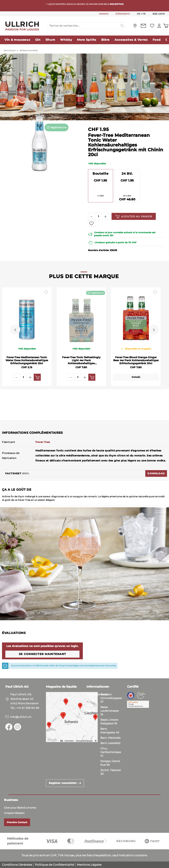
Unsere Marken (14, 813)
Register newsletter (65, 783)
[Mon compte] (158, 26)
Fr (144, 14)
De (139, 14)
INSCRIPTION (117, 4)
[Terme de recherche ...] (84, 26)
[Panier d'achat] (165, 26)
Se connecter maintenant (42, 654)
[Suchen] (122, 26)
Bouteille (100, 173)
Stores (91, 710)
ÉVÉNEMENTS (123, 14)
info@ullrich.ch (21, 717)
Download (156, 473)
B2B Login (159, 14)
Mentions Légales (89, 865)
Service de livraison (99, 694)
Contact (92, 700)
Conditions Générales (17, 865)
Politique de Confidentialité (54, 865)
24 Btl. (127, 173)
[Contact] (142, 26)
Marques (92, 705)
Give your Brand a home (20, 808)
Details (136, 377)
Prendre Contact (17, 822)
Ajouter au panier (134, 216)
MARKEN (104, 14)
